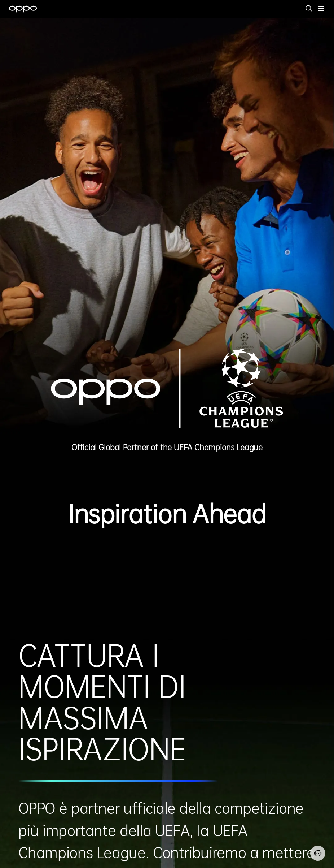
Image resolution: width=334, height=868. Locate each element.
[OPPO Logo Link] (23, 9)
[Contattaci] (318, 853)
